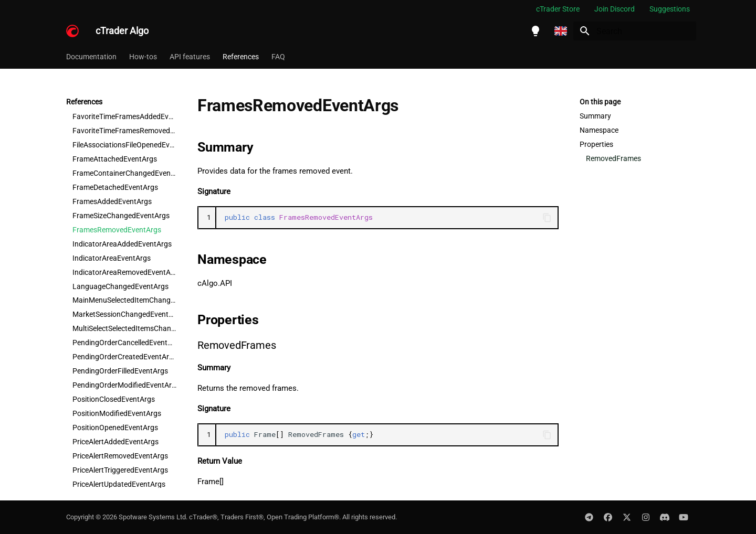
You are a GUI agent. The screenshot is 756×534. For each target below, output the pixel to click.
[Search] (635, 31)
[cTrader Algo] (72, 31)
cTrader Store (558, 9)
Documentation (91, 57)
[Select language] (561, 31)
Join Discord (615, 9)
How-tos (143, 57)
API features (190, 57)
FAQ (278, 57)
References (241, 57)
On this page (600, 102)
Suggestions (670, 9)
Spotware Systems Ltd (152, 517)
